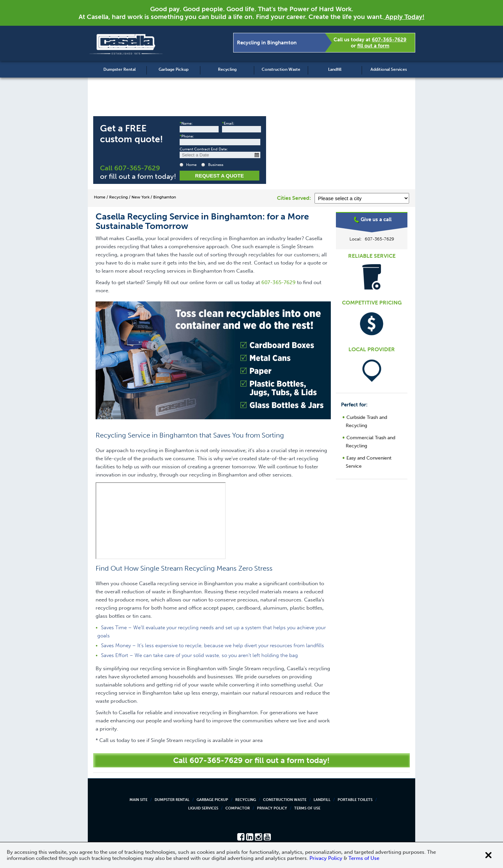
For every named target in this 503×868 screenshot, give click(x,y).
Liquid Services (203, 808)
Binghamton (372, 239)
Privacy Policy (272, 808)
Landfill (335, 69)
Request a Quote (220, 176)
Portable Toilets (355, 800)
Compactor (238, 808)
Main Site (138, 800)
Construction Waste (281, 69)
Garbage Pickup (174, 69)
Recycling (227, 69)
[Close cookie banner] (488, 855)
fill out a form (373, 46)
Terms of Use (307, 808)
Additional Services (389, 69)
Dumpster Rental (119, 69)
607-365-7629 (389, 40)
